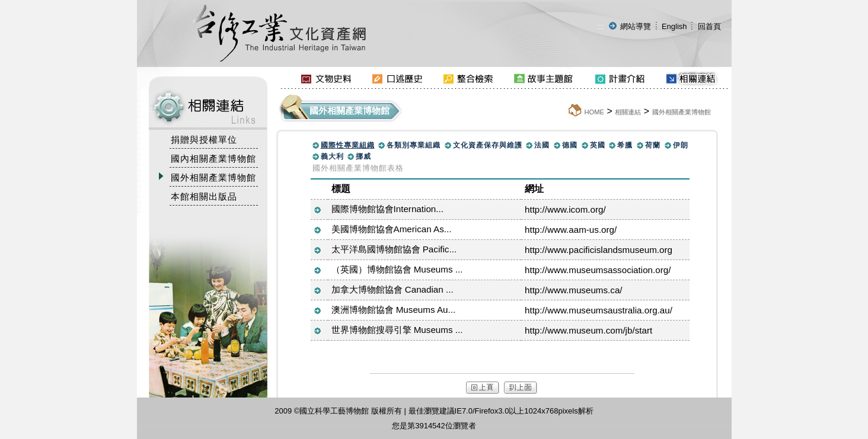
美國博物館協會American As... (392, 229)
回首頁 (709, 26)
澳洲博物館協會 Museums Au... (394, 310)
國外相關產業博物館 (682, 112)
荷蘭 (653, 145)
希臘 (625, 145)
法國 (542, 145)
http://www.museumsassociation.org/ (598, 270)
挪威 (363, 156)
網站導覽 (636, 26)
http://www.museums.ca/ (574, 290)
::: (601, 26)
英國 (598, 145)
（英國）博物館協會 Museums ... (397, 269)
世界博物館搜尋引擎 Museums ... (397, 330)
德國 (570, 145)
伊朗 (681, 145)
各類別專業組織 (414, 145)
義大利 (332, 156)
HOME (594, 112)
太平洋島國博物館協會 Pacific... (394, 249)
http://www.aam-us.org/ (571, 230)
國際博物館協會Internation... (387, 209)
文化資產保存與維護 (488, 145)
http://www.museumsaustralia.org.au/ (599, 310)
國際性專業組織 (348, 145)
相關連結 (628, 112)
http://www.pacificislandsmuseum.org (599, 250)
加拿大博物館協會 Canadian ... (392, 289)
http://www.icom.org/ (565, 209)
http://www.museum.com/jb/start (588, 330)
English (674, 26)
